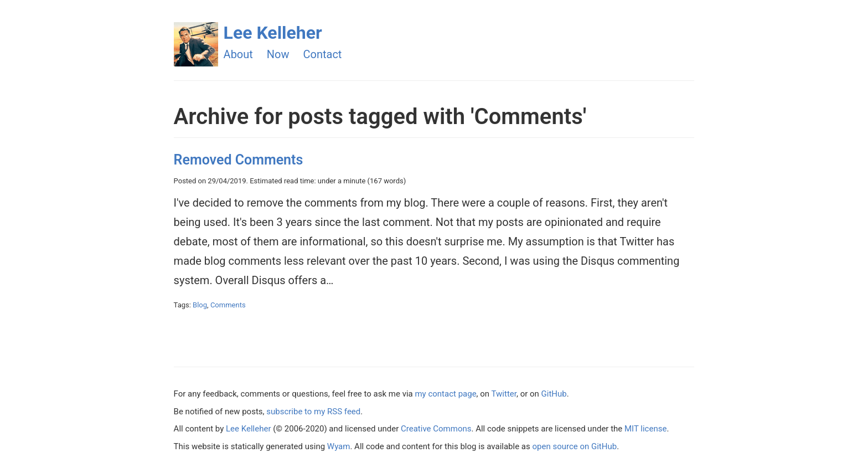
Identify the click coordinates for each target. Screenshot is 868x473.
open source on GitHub (574, 446)
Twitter (504, 394)
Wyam (339, 446)
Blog (200, 305)
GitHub (554, 394)
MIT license (645, 429)
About (238, 54)
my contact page (445, 394)
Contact (323, 54)
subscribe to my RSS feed (313, 412)
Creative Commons (436, 429)
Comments (228, 305)
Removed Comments (239, 160)
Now (278, 54)
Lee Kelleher (273, 33)
